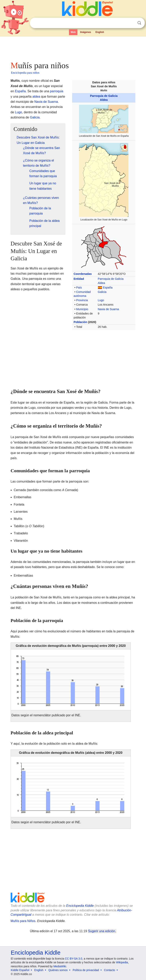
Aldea (104, 100)
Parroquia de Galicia (104, 96)
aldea (36, 97)
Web (73, 32)
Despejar (131, 23)
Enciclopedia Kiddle (80, 906)
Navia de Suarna (108, 309)
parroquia (57, 91)
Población (80, 322)
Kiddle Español (20, 970)
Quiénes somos (58, 970)
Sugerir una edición (102, 931)
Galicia (102, 292)
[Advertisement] (73, 48)
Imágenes (85, 32)
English (100, 32)
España (108, 288)
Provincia (82, 300)
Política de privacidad (86, 970)
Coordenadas (83, 274)
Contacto (109, 970)
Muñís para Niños (23, 921)
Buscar (139, 23)
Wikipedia (122, 962)
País (79, 288)
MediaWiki (60, 966)
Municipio (82, 309)
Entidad (79, 279)
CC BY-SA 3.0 (74, 959)
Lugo (101, 300)
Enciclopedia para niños (25, 73)
